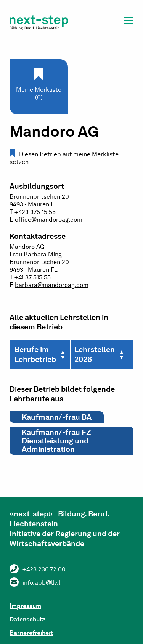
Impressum (25, 606)
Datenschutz (27, 619)
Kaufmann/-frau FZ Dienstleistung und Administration (56, 441)
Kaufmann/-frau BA (57, 417)
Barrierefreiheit (31, 633)
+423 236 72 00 (44, 569)
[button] (129, 22)
